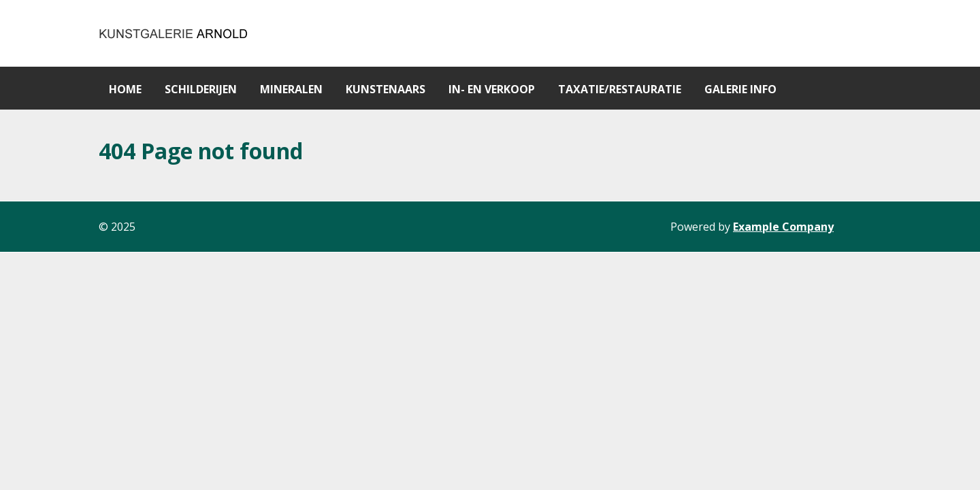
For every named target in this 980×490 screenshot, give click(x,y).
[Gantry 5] (174, 33)
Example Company (783, 227)
